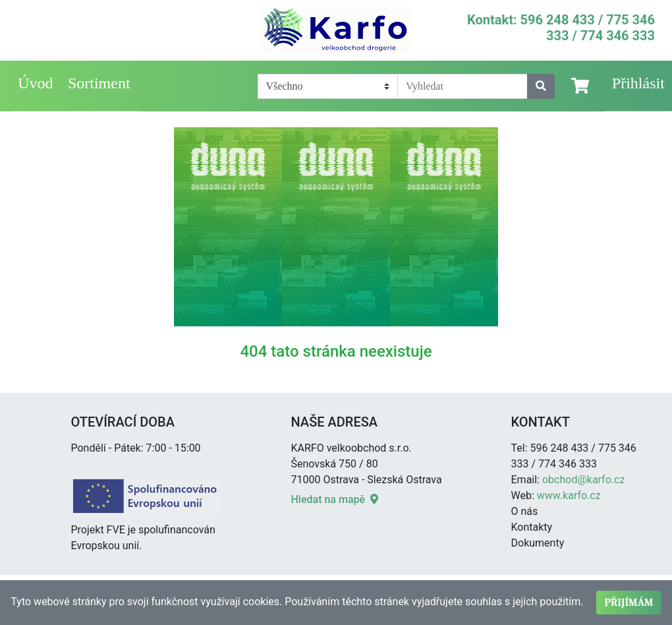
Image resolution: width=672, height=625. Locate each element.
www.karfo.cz (569, 495)
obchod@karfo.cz (583, 480)
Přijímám (629, 603)
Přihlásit (638, 83)
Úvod (35, 83)
